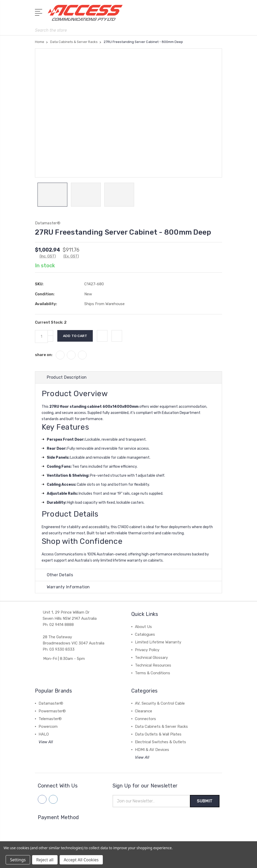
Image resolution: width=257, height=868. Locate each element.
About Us (143, 627)
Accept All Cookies (81, 860)
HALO (44, 734)
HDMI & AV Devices (152, 750)
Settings (18, 860)
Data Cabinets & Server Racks (161, 727)
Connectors (145, 719)
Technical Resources (153, 666)
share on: (44, 355)
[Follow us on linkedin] (53, 800)
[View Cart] (219, 15)
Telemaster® (50, 719)
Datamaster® (51, 704)
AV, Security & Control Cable (160, 704)
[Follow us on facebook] (42, 800)
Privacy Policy (147, 650)
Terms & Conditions (153, 673)
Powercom (48, 727)
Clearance (144, 711)
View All (46, 742)
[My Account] (198, 15)
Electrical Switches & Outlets (160, 742)
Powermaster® (52, 711)
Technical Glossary (151, 658)
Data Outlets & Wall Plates (158, 734)
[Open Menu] (39, 12)
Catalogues (145, 635)
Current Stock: (51, 322)
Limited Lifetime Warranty (158, 642)
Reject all (45, 860)
